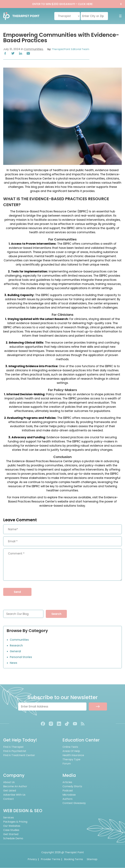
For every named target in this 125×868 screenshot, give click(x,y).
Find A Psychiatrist (15, 751)
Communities (33, 49)
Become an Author (15, 787)
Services (9, 818)
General (15, 651)
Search (56, 614)
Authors (67, 799)
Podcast (68, 791)
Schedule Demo (13, 839)
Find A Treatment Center (19, 755)
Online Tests (70, 747)
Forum (67, 764)
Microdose (69, 795)
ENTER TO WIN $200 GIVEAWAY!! (63, 4)
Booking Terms (74, 859)
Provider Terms (51, 859)
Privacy (32, 859)
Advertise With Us (14, 795)
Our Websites (12, 826)
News (13, 663)
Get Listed (10, 791)
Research (16, 646)
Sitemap (92, 859)
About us (9, 782)
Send (17, 592)
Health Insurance (73, 755)
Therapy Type (71, 760)
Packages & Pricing (15, 822)
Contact (9, 799)
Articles (67, 782)
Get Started (11, 834)
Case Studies (11, 830)
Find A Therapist (13, 747)
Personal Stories (21, 657)
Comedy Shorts (72, 787)
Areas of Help (71, 751)
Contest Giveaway (74, 803)
